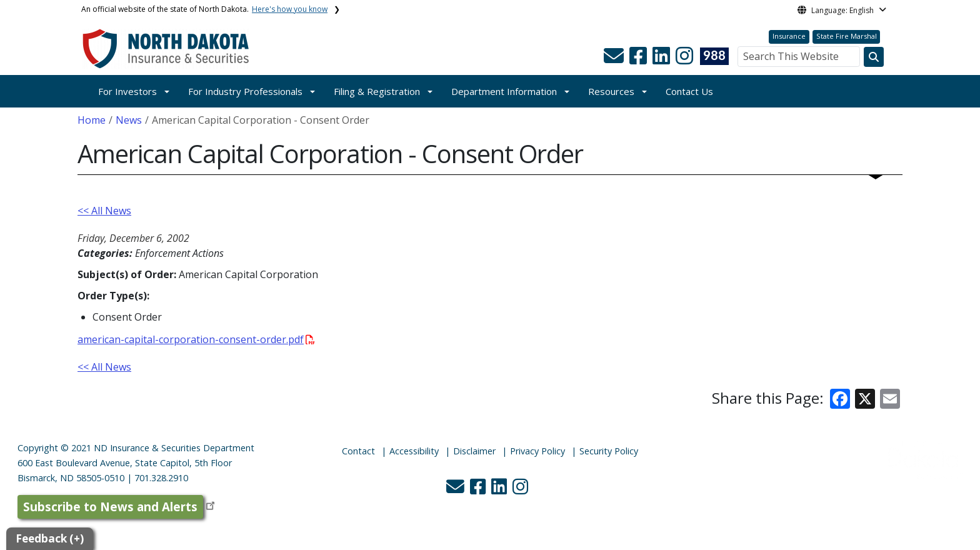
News (129, 120)
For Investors (127, 91)
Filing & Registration (377, 91)
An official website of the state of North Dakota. (204, 9)
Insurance (789, 36)
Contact (358, 451)
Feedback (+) (50, 538)
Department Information (504, 91)
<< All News (104, 211)
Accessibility (414, 451)
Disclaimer (474, 451)
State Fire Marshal (847, 36)
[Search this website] (874, 57)
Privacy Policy (537, 451)
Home (92, 120)
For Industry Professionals (245, 91)
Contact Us (689, 91)
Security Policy (609, 451)
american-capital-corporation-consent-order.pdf (196, 339)
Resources (611, 91)
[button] (615, 59)
